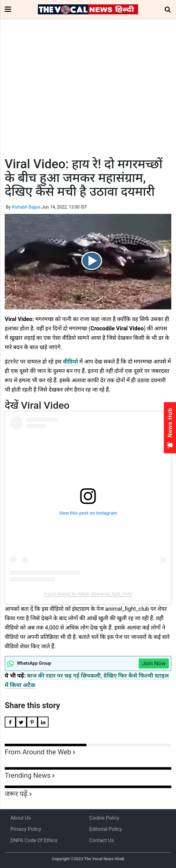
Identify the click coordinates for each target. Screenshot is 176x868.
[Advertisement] (88, 100)
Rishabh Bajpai (26, 207)
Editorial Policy (106, 829)
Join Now (154, 663)
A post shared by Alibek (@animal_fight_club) (88, 594)
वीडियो (70, 361)
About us (21, 818)
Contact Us (102, 840)
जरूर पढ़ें (16, 794)
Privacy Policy (26, 829)
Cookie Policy (104, 818)
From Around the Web (38, 752)
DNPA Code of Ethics (34, 840)
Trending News (28, 775)
